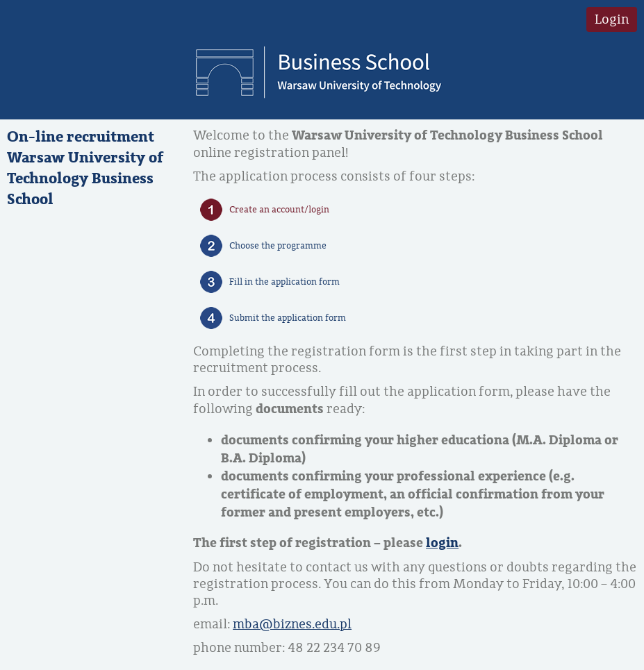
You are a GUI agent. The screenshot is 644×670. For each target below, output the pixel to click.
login (442, 543)
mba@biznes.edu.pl (292, 624)
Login (612, 19)
